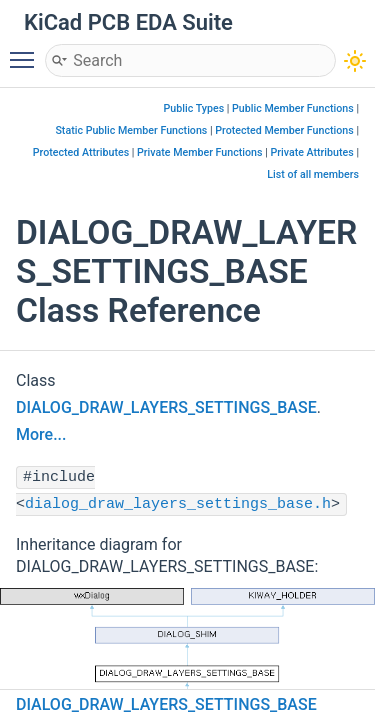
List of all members (313, 174)
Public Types (194, 108)
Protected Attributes (81, 152)
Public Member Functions (293, 108)
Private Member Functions (199, 152)
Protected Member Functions (284, 130)
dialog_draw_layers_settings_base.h (178, 504)
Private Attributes (311, 152)
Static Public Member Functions (131, 130)
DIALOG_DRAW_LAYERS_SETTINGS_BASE (166, 407)
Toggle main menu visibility (27, 51)
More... (41, 434)
